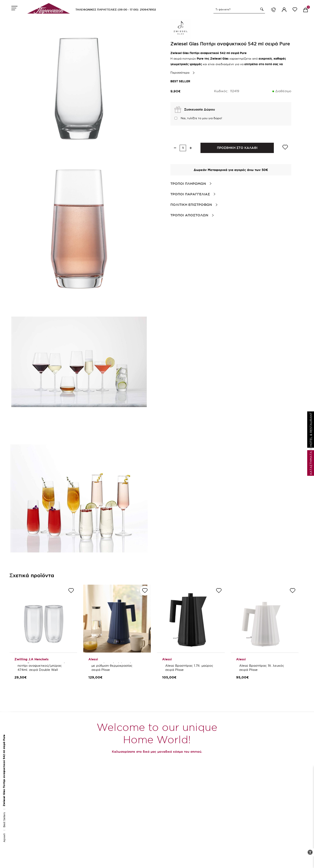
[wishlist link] (295, 10)
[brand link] (181, 29)
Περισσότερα (180, 73)
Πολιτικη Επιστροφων (191, 205)
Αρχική (4, 838)
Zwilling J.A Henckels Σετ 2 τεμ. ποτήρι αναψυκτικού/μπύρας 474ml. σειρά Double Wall (43, 666)
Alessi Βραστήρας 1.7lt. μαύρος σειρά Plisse (190, 668)
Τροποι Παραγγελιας (190, 194)
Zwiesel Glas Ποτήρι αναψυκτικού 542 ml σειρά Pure (4, 770)
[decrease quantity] (175, 148)
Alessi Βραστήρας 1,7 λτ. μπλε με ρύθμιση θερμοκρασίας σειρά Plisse (115, 666)
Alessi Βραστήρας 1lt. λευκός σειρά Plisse (262, 668)
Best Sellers (4, 820)
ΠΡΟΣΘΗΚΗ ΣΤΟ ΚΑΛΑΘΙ (237, 148)
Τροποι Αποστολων (189, 215)
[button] (261, 9)
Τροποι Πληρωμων (188, 184)
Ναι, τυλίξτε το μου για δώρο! (201, 118)
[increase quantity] (191, 148)
